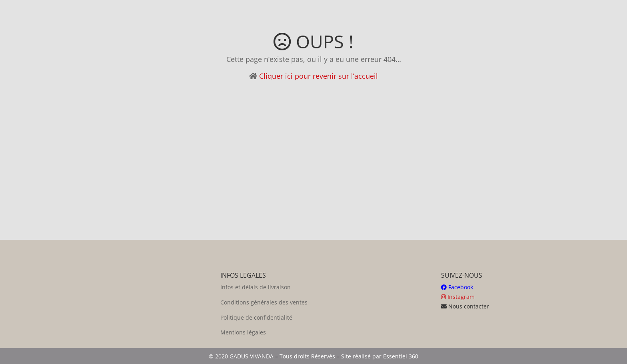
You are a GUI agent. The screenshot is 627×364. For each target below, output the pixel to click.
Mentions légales (243, 332)
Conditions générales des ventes (264, 302)
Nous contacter (465, 306)
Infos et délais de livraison (256, 287)
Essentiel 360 (401, 356)
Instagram (458, 297)
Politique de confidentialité (256, 317)
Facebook (457, 287)
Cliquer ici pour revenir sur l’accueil (318, 76)
